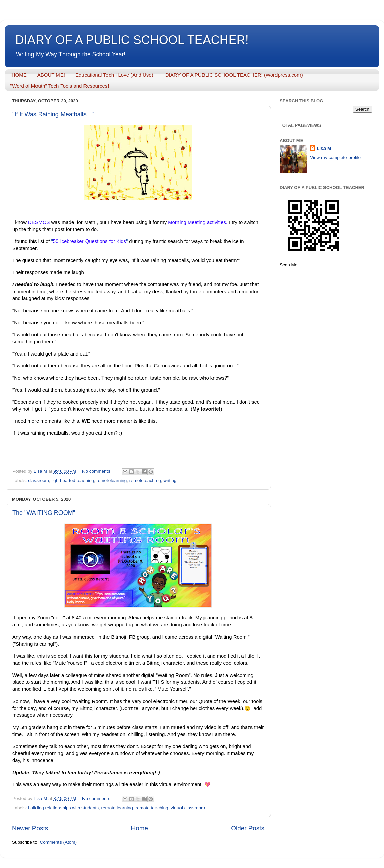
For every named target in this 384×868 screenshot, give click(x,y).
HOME (19, 75)
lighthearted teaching (73, 481)
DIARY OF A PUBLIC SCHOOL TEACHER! (132, 40)
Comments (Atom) (58, 842)
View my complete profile (335, 157)
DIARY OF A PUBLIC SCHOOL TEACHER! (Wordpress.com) (234, 75)
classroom (39, 481)
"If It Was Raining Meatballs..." (53, 114)
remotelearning (112, 481)
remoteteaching (145, 481)
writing (170, 481)
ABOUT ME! (51, 75)
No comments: (98, 471)
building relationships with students (63, 808)
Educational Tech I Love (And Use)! (115, 75)
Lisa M (324, 148)
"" (90, 241)
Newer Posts (30, 828)
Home (140, 828)
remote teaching (152, 808)
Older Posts (248, 828)
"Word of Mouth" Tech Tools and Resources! (59, 86)
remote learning (117, 808)
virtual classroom (188, 808)
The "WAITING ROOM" (44, 513)
